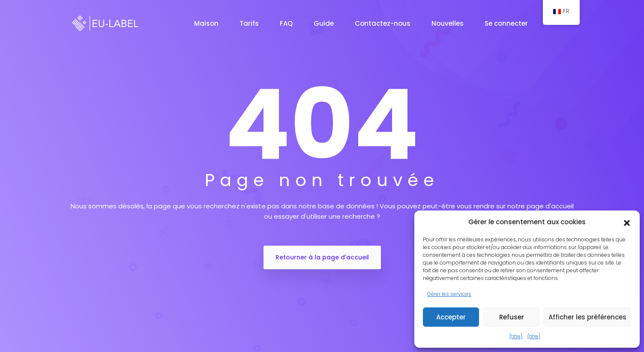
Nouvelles (448, 23)
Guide (325, 23)
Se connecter (507, 23)
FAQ (287, 23)
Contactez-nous (383, 23)
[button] (627, 222)
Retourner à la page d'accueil (322, 257)
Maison (207, 23)
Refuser (512, 317)
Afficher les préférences (587, 317)
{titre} (516, 336)
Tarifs (250, 23)
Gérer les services (449, 294)
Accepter (451, 317)
